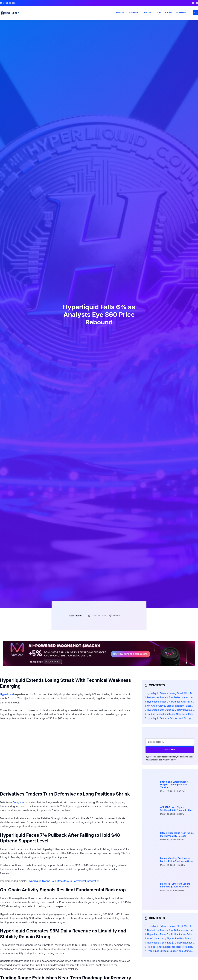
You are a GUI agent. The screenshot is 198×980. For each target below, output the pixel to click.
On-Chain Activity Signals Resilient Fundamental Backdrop (171, 706)
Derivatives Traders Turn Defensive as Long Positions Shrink (171, 697)
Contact (181, 13)
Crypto (147, 13)
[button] (195, 13)
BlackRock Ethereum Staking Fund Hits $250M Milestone (175, 885)
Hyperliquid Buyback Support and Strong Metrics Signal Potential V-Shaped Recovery (171, 718)
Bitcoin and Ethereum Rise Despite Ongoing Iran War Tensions (174, 785)
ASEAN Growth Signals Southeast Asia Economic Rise (176, 809)
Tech (158, 13)
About (169, 13)
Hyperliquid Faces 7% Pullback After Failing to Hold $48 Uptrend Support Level (171, 702)
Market (120, 13)
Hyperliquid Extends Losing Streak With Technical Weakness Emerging (171, 693)
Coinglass (18, 802)
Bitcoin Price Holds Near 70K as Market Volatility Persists (177, 834)
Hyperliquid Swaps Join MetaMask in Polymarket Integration (64, 881)
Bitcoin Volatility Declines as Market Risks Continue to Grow (176, 860)
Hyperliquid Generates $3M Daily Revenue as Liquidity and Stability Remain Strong (171, 710)
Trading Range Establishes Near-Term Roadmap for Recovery (171, 714)
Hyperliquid (7, 694)
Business (134, 13)
